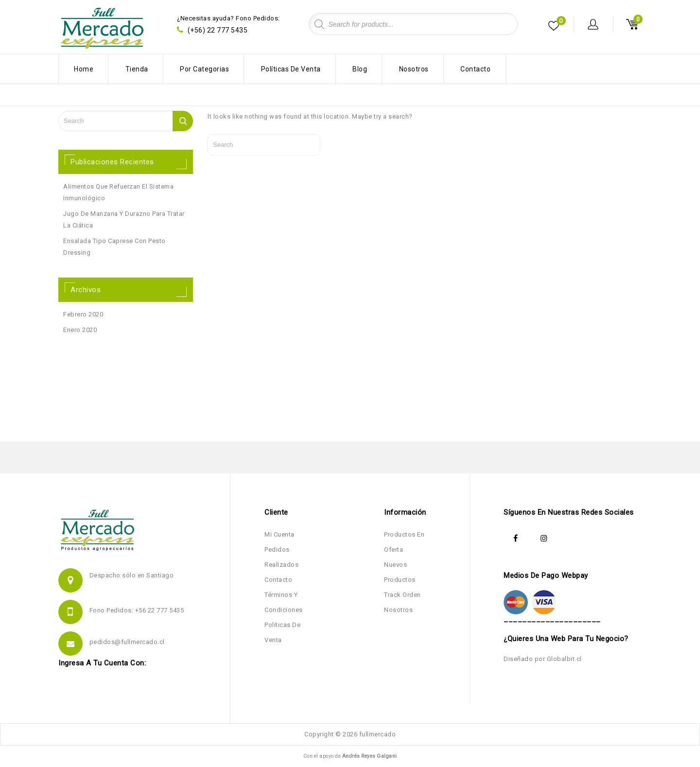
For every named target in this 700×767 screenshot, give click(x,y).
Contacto (475, 69)
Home (84, 69)
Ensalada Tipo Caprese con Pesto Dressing (114, 247)
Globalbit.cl (564, 659)
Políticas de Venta (291, 69)
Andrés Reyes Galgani (370, 756)
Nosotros (414, 69)
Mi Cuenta (280, 534)
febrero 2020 (83, 314)
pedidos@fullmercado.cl (127, 642)
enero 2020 (80, 330)
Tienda (137, 69)
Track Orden (402, 595)
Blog (360, 69)
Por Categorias (204, 69)
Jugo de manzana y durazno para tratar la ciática (124, 219)
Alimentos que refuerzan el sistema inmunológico (118, 192)
